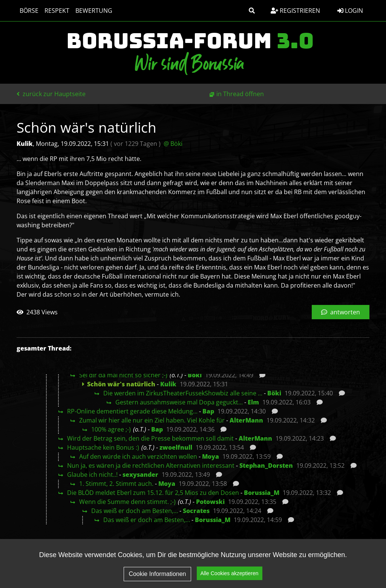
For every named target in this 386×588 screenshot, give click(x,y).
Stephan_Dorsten (266, 465)
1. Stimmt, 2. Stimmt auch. (116, 484)
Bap (208, 411)
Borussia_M (262, 493)
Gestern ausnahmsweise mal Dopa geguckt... (179, 402)
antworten (341, 312)
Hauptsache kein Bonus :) (103, 447)
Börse (29, 11)
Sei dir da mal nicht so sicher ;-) (123, 375)
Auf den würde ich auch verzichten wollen (138, 456)
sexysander (140, 475)
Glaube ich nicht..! (92, 475)
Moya (211, 456)
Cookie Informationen (157, 576)
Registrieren (295, 11)
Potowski (210, 502)
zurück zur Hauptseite (51, 94)
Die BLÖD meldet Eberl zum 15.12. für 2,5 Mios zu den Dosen (153, 493)
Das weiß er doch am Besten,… (135, 511)
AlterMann (246, 420)
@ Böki (173, 144)
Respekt (57, 11)
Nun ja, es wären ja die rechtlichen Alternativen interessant (151, 465)
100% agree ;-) (111, 429)
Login (350, 11)
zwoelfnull (176, 447)
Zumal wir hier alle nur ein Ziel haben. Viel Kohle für (152, 420)
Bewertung (94, 11)
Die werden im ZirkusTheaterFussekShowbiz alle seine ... (183, 393)
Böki (195, 375)
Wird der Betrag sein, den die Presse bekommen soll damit (150, 438)
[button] (252, 11)
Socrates (196, 511)
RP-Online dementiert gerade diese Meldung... (132, 411)
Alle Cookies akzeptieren (230, 575)
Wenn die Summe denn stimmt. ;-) (127, 502)
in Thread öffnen (240, 94)
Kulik (168, 384)
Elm (253, 402)
